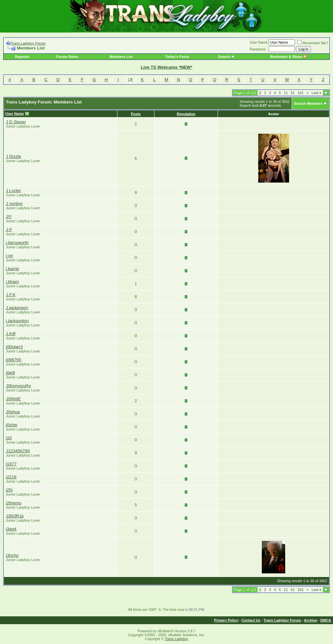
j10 (9, 438)
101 (300, 93)
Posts (136, 114)
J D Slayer (16, 122)
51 (293, 93)
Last (316, 93)
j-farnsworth (17, 243)
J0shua (13, 412)
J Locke (13, 191)
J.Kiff (11, 334)
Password (258, 49)
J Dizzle (13, 156)
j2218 (11, 477)
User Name (259, 42)
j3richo (12, 555)
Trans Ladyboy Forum (28, 43)
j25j (9, 490)
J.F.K (11, 295)
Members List (121, 57)
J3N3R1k (15, 516)
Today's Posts (177, 57)
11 (286, 93)
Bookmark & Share (288, 57)
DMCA (326, 620)
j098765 (13, 360)
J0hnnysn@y (18, 386)
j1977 (11, 464)
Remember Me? (313, 43)
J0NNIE (13, 399)
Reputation (186, 114)
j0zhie (12, 425)
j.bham (12, 282)
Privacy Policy (226, 620)
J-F (9, 230)
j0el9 (10, 373)
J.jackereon (17, 308)
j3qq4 (11, 529)
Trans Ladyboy (176, 639)
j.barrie (13, 269)
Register (22, 57)
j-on (9, 256)
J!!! (9, 217)
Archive (311, 620)
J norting (14, 204)
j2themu (13, 503)
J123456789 (18, 451)
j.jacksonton (17, 321)
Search (224, 57)
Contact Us (251, 620)
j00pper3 (14, 347)
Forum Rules (67, 57)
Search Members (308, 103)
